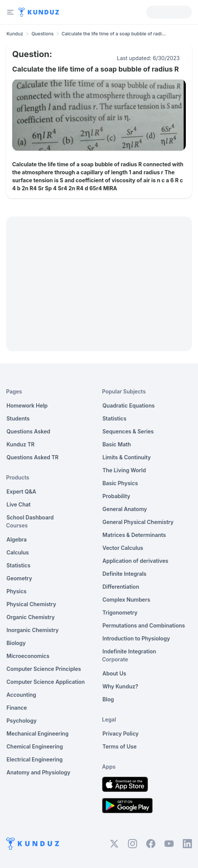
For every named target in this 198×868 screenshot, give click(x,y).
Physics (17, 591)
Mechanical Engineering (38, 733)
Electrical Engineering (35, 759)
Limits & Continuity (127, 457)
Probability (116, 496)
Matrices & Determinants (134, 535)
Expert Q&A (21, 491)
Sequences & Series (128, 431)
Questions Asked (28, 431)
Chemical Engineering (35, 746)
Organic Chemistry (31, 617)
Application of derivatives (135, 561)
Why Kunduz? (120, 686)
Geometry (19, 578)
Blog (108, 699)
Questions (43, 34)
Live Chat (18, 504)
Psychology (22, 721)
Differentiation (121, 587)
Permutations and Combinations (144, 625)
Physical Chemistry (31, 604)
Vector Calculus (123, 548)
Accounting (21, 695)
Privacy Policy (121, 733)
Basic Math (117, 444)
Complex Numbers (126, 600)
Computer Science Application (46, 682)
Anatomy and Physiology (38, 772)
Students (18, 418)
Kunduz (15, 34)
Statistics (18, 565)
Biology (16, 643)
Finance (17, 708)
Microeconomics (28, 656)
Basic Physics (120, 483)
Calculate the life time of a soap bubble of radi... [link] (114, 34)
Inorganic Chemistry (33, 630)
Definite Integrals (125, 574)
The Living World (124, 470)
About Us (114, 673)
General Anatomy (125, 509)
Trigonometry (120, 612)
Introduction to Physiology (136, 638)
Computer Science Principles (44, 669)
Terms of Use (120, 746)
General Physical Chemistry (138, 522)
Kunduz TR (21, 444)
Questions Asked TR (33, 457)
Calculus (18, 552)
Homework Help (27, 405)
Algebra (17, 539)
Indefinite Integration (129, 651)
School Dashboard (30, 517)
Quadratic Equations (129, 405)
